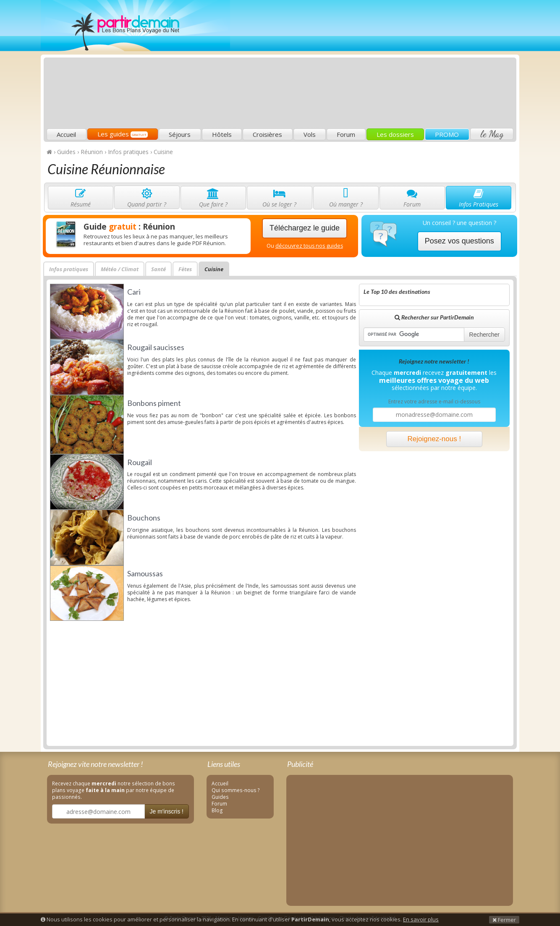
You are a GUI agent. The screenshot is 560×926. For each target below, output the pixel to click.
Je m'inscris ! (167, 811)
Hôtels (222, 134)
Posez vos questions (459, 241)
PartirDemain (135, 26)
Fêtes (185, 269)
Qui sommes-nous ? (236, 790)
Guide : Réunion (129, 227)
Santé (158, 269)
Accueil (66, 134)
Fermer (504, 920)
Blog (217, 810)
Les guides (123, 134)
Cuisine (214, 269)
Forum (346, 134)
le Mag (492, 134)
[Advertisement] (362, 65)
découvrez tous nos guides (309, 246)
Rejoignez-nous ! (434, 439)
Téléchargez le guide (305, 228)
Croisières (267, 134)
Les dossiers (395, 134)
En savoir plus (421, 919)
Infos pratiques (69, 269)
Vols (310, 134)
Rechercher (484, 335)
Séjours (180, 134)
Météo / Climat (120, 269)
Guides (220, 797)
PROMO (447, 134)
